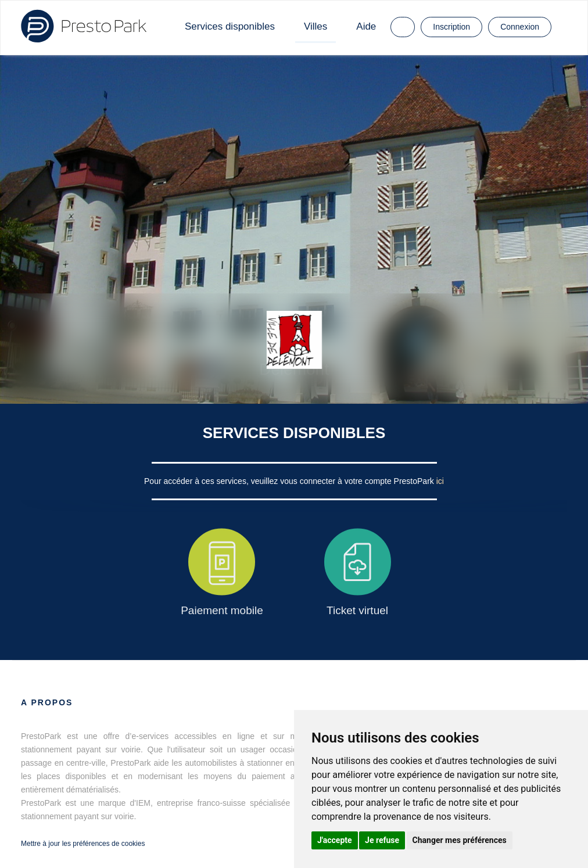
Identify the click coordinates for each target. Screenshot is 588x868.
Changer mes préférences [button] (460, 840)
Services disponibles (230, 26)
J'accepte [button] (335, 840)
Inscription (451, 27)
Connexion (520, 27)
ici (440, 481)
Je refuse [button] (382, 840)
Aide (366, 26)
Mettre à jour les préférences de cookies (83, 844)
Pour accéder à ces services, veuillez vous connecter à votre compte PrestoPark (290, 481)
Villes (315, 26)
